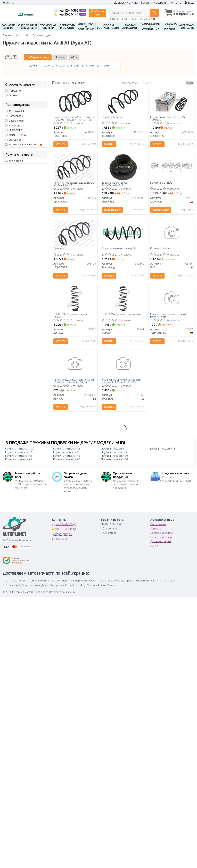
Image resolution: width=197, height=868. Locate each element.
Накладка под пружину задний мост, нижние (168, 316)
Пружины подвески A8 (114, 450)
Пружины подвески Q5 (115, 457)
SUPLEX (13, 140)
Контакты (175, 3)
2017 (99, 66)
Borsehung (15, 116)
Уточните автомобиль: (13, 57)
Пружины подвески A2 (19, 457)
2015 (84, 66)
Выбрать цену (112, 210)
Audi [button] (60, 57)
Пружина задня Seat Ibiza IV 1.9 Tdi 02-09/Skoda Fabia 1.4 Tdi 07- (74, 382)
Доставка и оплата (126, 3)
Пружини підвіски (161, 249)
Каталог (155, 547)
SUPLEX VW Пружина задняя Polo (121, 315)
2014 (77, 66)
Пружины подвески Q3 (115, 453)
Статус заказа (158, 526)
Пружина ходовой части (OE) (119, 249)
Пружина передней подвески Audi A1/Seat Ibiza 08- (74, 184)
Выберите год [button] (38, 57)
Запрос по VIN (60, 540)
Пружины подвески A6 (67, 457)
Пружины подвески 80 (19, 453)
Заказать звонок (62, 535)
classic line (14, 121)
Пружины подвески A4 (67, 450)
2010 (47, 66)
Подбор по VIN (97, 13)
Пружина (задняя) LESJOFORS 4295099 (168, 118)
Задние (12, 95)
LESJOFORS (15, 130)
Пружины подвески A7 (67, 461)
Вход (189, 3)
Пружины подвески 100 (19, 450)
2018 (107, 66)
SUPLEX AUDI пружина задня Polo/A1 (70, 316)
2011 (54, 66)
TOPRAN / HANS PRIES (24, 144)
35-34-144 (67, 14)
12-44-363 (67, 10)
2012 (62, 66)
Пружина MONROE (161, 183)
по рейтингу (79, 83)
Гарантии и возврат (162, 538)
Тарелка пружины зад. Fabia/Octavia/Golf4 (115, 184)
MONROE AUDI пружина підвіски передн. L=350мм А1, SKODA (121, 382)
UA (6, 3)
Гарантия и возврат (154, 3)
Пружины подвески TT (162, 450)
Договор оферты (161, 543)
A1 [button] (74, 57)
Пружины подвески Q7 (115, 461)
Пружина (59, 249)
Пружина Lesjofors (113, 117)
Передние (13, 91)
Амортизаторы (14, 161)
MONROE (16, 135)
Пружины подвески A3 (19, 461)
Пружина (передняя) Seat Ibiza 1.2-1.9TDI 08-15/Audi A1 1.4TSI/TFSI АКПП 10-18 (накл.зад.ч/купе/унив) (74, 118)
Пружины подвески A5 (67, 453)
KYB (14, 125)
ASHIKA (15, 111)
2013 (69, 66)
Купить (61, 144)
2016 (92, 66)
